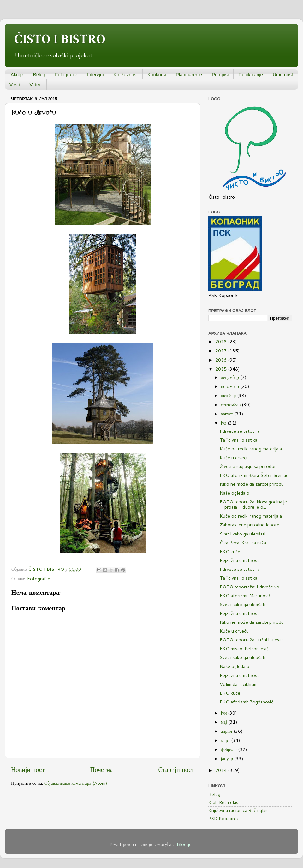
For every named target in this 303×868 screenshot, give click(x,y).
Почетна (102, 769)
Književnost (126, 75)
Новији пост (28, 769)
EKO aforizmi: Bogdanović (247, 702)
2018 (222, 341)
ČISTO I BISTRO (60, 39)
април (227, 731)
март (226, 740)
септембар (232, 405)
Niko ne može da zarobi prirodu (252, 484)
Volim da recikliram (239, 684)
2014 (222, 770)
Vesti (15, 85)
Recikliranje (251, 75)
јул (224, 423)
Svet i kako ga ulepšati (243, 534)
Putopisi (220, 75)
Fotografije (66, 75)
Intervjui (95, 75)
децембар (231, 377)
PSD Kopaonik (223, 818)
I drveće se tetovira (240, 431)
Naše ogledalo (235, 493)
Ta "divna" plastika (238, 440)
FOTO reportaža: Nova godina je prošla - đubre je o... (253, 504)
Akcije (17, 75)
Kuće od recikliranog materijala (251, 449)
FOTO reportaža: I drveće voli (251, 587)
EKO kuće (230, 551)
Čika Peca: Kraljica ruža (243, 543)
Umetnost (283, 75)
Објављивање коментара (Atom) (76, 783)
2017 (222, 351)
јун (225, 713)
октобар (229, 395)
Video (36, 85)
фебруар (229, 749)
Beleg (39, 75)
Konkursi (157, 75)
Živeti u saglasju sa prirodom (249, 466)
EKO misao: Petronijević (244, 648)
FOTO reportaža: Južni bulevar (251, 640)
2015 (222, 369)
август (228, 414)
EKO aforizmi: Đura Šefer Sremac (254, 475)
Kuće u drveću (234, 457)
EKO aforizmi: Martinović (245, 596)
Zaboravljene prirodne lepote (250, 525)
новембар (231, 386)
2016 (222, 360)
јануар (228, 758)
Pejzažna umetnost (239, 560)
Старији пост (176, 769)
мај (225, 722)
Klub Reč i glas (223, 802)
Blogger (185, 844)
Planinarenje (189, 75)
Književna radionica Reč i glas (238, 810)
